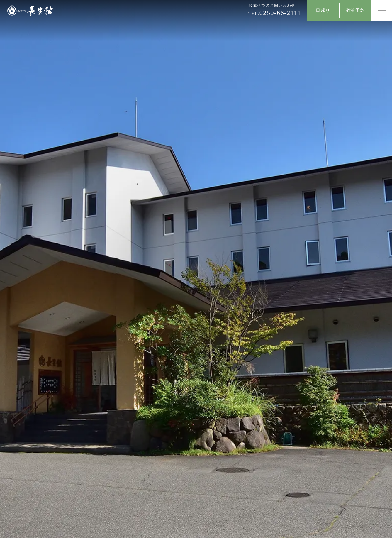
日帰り (323, 10)
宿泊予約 (355, 10)
